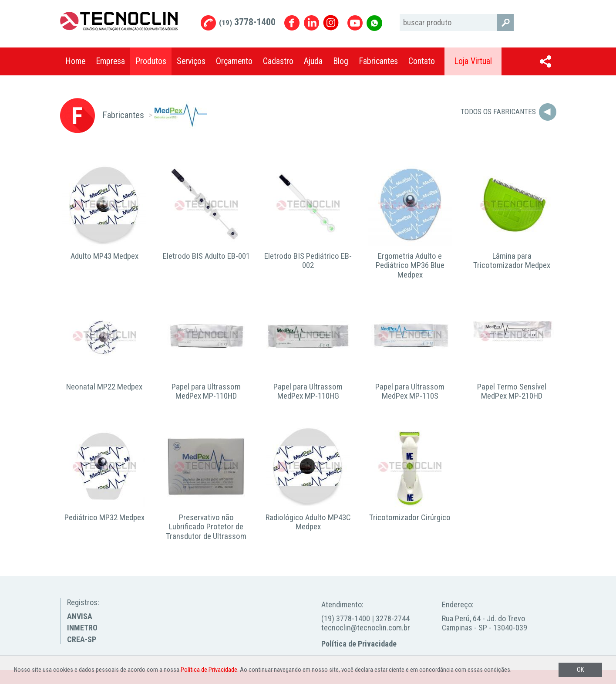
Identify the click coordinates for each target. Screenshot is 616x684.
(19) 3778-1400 (346, 618)
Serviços (191, 61)
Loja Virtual (473, 61)
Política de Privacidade (359, 644)
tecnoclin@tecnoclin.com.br (366, 628)
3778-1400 (247, 22)
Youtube (355, 23)
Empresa (110, 61)
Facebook (292, 23)
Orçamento (234, 61)
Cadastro (278, 61)
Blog (341, 61)
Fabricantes (378, 61)
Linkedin (311, 23)
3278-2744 (393, 618)
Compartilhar (545, 61)
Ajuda (313, 61)
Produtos (151, 61)
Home (75, 61)
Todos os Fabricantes (498, 112)
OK (580, 670)
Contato (422, 61)
